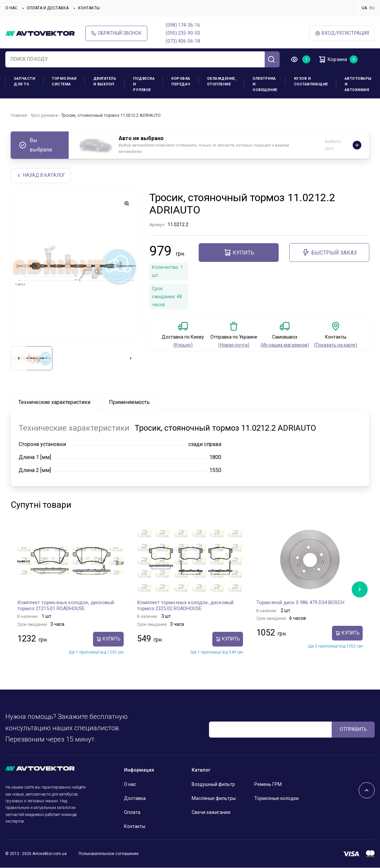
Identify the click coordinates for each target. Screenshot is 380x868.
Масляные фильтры (214, 799)
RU (372, 8)
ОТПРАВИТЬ (353, 729)
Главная (19, 115)
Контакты (89, 8)
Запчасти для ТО (24, 81)
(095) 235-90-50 (183, 33)
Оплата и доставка (48, 8)
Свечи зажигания (211, 813)
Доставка (135, 799)
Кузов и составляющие (311, 81)
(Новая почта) (234, 345)
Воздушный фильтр (213, 785)
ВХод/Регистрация (342, 33)
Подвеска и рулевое (144, 84)
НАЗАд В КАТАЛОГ (41, 176)
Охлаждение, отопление (222, 81)
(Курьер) (183, 345)
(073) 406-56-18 (183, 41)
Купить (239, 253)
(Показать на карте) (336, 345)
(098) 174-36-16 (183, 25)
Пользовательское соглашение (109, 854)
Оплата (132, 813)
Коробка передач (181, 81)
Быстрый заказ (329, 253)
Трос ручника (44, 115)
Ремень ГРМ (268, 785)
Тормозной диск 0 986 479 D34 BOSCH (300, 603)
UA (364, 8)
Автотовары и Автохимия (358, 84)
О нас (11, 8)
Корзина (333, 59)
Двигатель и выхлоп (105, 81)
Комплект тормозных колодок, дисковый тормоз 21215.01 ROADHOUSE (66, 606)
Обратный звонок (116, 33)
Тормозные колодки (276, 799)
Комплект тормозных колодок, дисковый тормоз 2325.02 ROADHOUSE (185, 606)
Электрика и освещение (265, 84)
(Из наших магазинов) (285, 345)
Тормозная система (64, 81)
